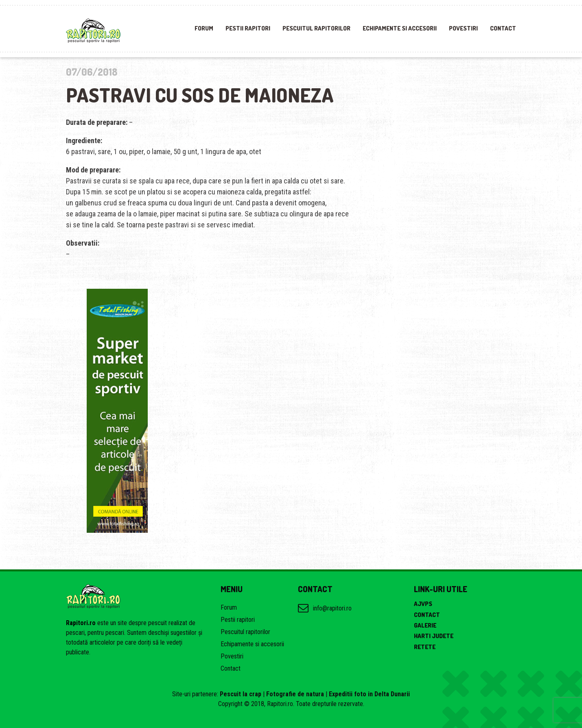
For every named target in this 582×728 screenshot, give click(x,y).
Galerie (425, 625)
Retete (425, 647)
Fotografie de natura (295, 694)
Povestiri (463, 28)
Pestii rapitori (248, 28)
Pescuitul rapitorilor (316, 28)
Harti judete (434, 636)
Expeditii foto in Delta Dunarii (369, 694)
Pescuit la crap (241, 694)
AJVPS (423, 604)
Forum (204, 28)
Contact (503, 28)
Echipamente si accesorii (400, 28)
